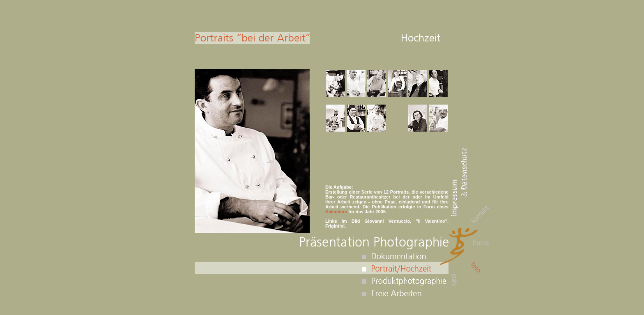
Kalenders (336, 212)
